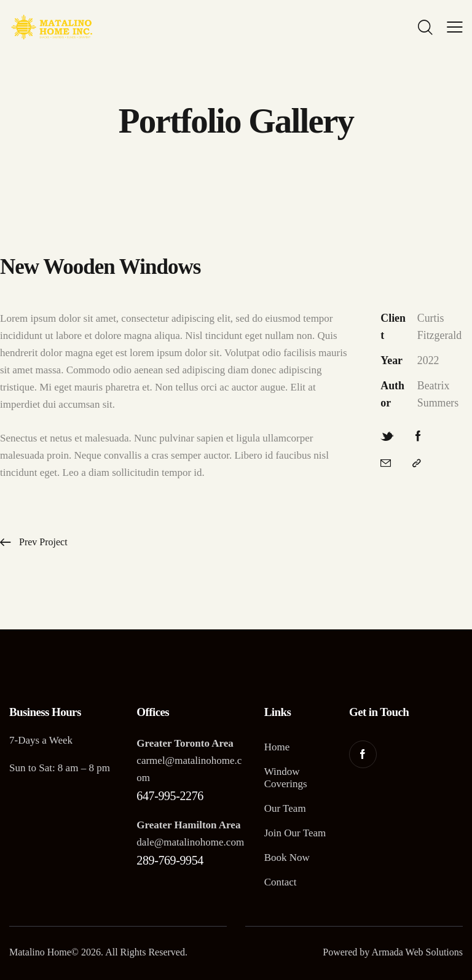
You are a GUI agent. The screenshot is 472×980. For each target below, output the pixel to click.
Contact (281, 882)
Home (277, 747)
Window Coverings (286, 778)
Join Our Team (295, 833)
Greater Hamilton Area (188, 825)
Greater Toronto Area (185, 743)
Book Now (287, 857)
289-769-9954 (170, 860)
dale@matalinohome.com (190, 842)
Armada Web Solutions (417, 952)
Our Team (285, 808)
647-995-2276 (170, 796)
